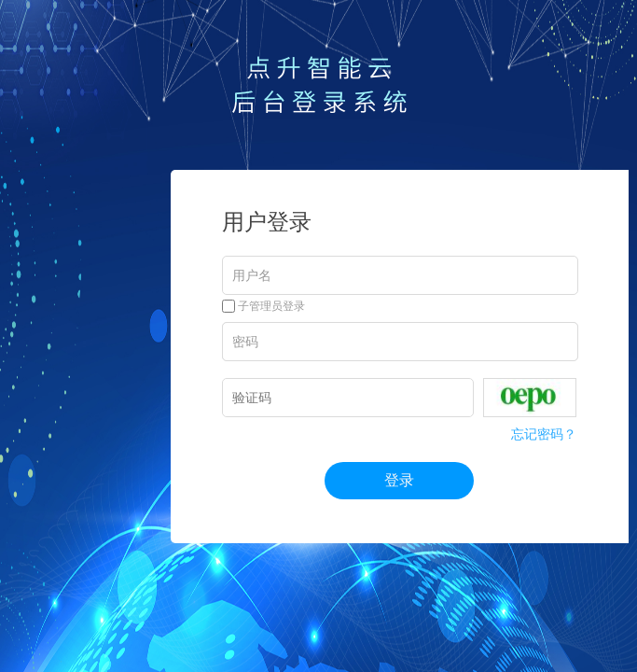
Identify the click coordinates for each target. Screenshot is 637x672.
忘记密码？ (544, 434)
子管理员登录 (263, 306)
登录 (399, 480)
